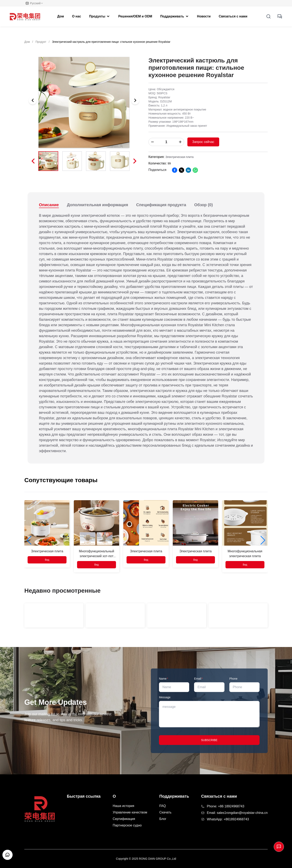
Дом (27, 42)
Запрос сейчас (203, 142)
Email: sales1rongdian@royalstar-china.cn (237, 813)
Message (165, 697)
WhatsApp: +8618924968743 (228, 819)
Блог (163, 819)
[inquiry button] (280, 17)
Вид (47, 560)
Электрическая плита (179, 157)
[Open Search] (268, 17)
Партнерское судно (127, 825)
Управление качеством (130, 812)
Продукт (41, 42)
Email (198, 679)
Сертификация (124, 819)
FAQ (163, 806)
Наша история (123, 806)
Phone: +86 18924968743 (226, 806)
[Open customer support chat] (8, 855)
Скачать (165, 812)
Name (164, 679)
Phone (233, 679)
